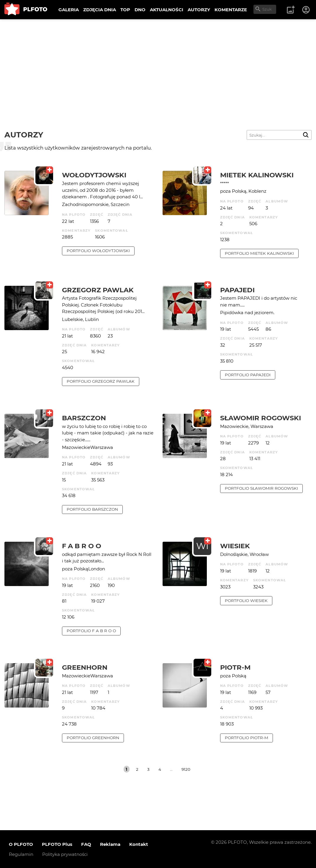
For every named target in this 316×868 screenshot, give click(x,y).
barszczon (84, 418)
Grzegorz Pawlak (98, 290)
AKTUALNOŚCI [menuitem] (167, 10)
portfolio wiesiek (246, 601)
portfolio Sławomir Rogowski (261, 488)
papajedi (237, 290)
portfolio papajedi (248, 375)
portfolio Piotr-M (247, 738)
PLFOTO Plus (57, 844)
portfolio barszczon (92, 509)
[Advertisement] (158, 64)
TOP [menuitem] (125, 10)
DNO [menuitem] (140, 10)
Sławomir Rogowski (261, 418)
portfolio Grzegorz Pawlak (101, 381)
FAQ (86, 844)
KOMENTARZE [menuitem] (231, 10)
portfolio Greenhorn (93, 738)
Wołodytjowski (94, 175)
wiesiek (235, 546)
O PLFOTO (21, 844)
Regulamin (21, 854)
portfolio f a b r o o (91, 631)
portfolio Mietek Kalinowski (259, 253)
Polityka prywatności (65, 854)
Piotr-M (235, 667)
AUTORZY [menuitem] (199, 10)
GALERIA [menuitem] (69, 10)
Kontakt (139, 844)
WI (202, 546)
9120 (186, 769)
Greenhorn (85, 667)
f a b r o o (82, 546)
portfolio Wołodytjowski (98, 251)
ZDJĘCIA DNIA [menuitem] (100, 10)
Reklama (110, 844)
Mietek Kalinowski (257, 175)
